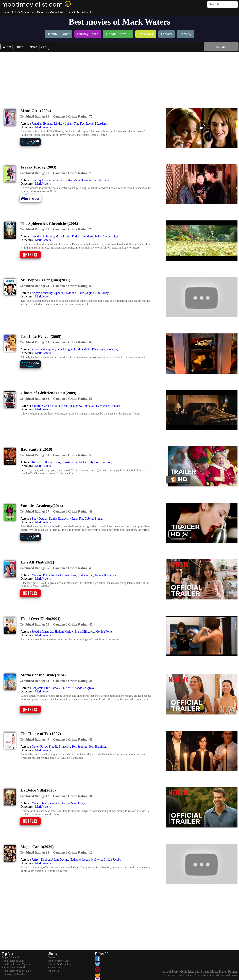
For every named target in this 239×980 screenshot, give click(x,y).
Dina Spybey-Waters (105, 349)
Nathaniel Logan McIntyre (86, 860)
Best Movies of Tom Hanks (16, 971)
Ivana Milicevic (84, 632)
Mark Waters (43, 127)
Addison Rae (85, 575)
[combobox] (215, 4)
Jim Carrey (102, 293)
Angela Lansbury (42, 293)
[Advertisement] (119, 77)
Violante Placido (59, 803)
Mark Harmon (82, 180)
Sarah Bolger (111, 236)
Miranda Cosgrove (83, 688)
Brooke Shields (61, 688)
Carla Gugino (86, 293)
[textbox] (215, 4)
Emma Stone (90, 406)
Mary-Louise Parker (68, 236)
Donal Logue (64, 349)
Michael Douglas (110, 406)
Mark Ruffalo (82, 349)
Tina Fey (79, 124)
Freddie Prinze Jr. (42, 632)
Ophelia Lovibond (65, 293)
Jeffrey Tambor (41, 860)
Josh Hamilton (98, 747)
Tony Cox (38, 462)
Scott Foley (78, 803)
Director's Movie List (50, 12)
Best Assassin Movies (13, 974)
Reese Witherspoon (43, 349)
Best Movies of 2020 (13, 961)
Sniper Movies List (12, 957)
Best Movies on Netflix (14, 967)
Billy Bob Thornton (99, 462)
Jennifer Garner (41, 406)
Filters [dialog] (221, 46)
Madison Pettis (41, 575)
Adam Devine (60, 860)
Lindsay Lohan (63, 124)
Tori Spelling (79, 747)
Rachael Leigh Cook (64, 575)
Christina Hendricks (74, 462)
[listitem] (59, 34)
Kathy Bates (53, 462)
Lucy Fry (78, 519)
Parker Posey (39, 747)
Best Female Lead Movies (16, 964)
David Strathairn (91, 236)
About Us (88, 12)
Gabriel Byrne (93, 519)
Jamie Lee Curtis (62, 180)
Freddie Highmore (43, 236)
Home (5, 12)
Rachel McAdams (97, 124)
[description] (34, 117)
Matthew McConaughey (67, 406)
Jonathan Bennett (42, 124)
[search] (223, 5)
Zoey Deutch (39, 519)
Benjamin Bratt (41, 688)
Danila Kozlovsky (60, 519)
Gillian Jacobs (112, 860)
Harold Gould (101, 180)
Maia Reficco (40, 803)
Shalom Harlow (64, 632)
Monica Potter (104, 632)
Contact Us (72, 12)
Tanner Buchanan (105, 575)
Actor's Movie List (23, 12)
